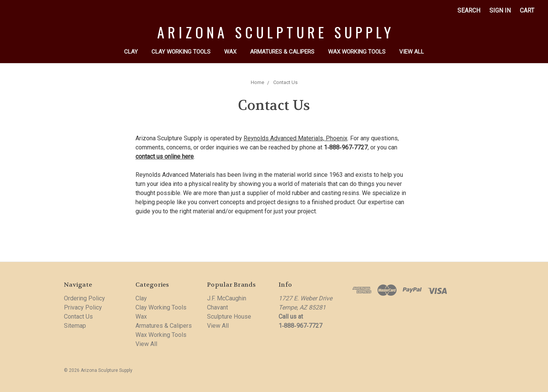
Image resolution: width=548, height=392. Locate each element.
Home (257, 82)
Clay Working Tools (181, 52)
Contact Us (285, 82)
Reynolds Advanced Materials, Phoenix (296, 138)
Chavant (217, 307)
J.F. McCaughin (227, 298)
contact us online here (165, 156)
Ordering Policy (84, 298)
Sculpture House (229, 317)
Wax (230, 52)
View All (412, 52)
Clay (131, 52)
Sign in (500, 10)
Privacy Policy (83, 307)
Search (469, 10)
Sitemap (75, 326)
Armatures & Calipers (282, 52)
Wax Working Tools (357, 52)
